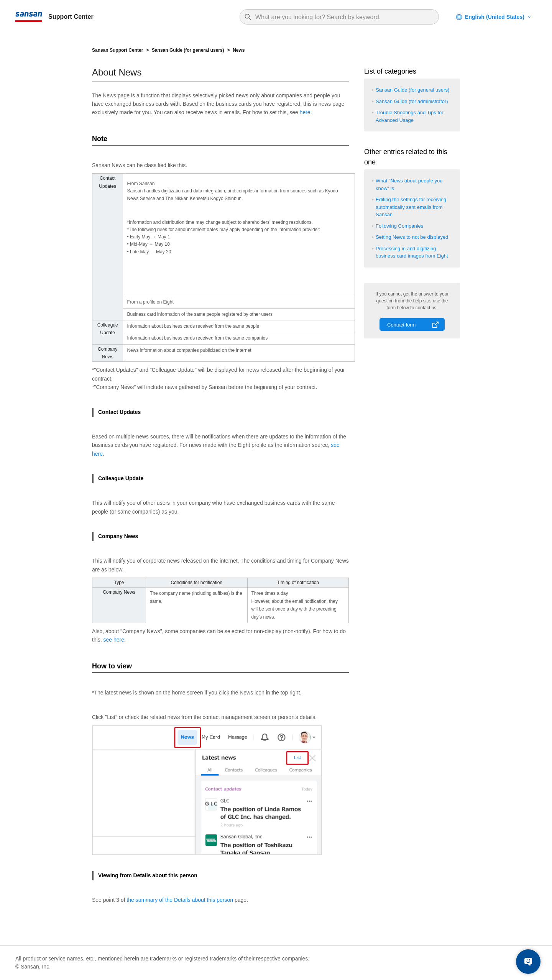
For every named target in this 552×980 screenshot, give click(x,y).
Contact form (401, 325)
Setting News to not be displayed (412, 237)
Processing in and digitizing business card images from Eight (412, 252)
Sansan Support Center (117, 50)
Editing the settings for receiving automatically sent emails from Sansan (411, 207)
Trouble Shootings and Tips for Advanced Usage (410, 116)
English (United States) (495, 17)
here (305, 112)
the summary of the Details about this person (180, 900)
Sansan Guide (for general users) (188, 50)
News (239, 50)
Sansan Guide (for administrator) (412, 101)
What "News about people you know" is (409, 185)
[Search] (343, 17)
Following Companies (399, 226)
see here (114, 640)
